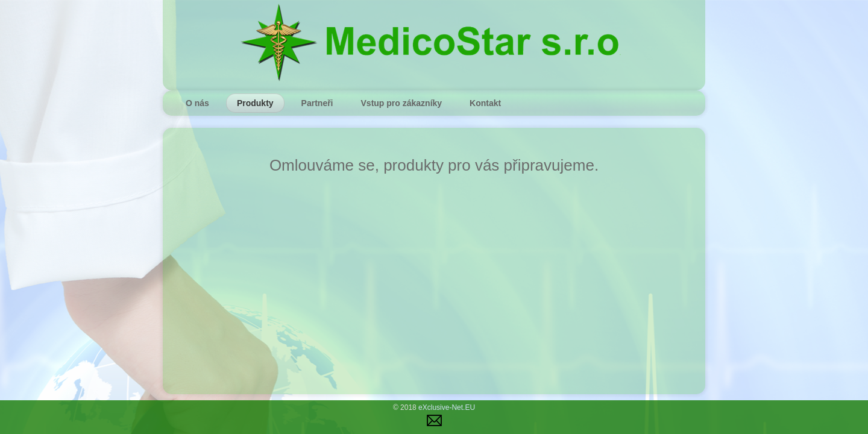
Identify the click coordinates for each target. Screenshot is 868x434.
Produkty (255, 103)
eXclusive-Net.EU (447, 407)
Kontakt (485, 103)
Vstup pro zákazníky (402, 103)
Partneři (317, 103)
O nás (197, 103)
